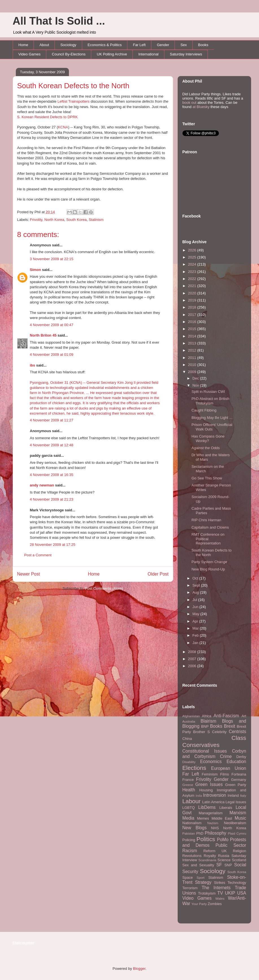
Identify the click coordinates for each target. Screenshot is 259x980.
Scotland (239, 860)
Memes (203, 818)
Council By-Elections (69, 54)
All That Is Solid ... (59, 21)
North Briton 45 (43, 335)
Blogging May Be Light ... (212, 418)
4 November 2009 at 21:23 (52, 499)
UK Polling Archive (112, 54)
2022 (193, 279)
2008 (193, 652)
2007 (193, 659)
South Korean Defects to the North (73, 86)
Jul (195, 600)
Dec (196, 378)
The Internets (216, 888)
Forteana (239, 774)
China (187, 739)
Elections (194, 768)
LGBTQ (189, 808)
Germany (239, 780)
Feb (196, 635)
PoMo (223, 840)
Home (23, 45)
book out (190, 103)
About (44, 45)
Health (189, 790)
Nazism (213, 823)
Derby (241, 757)
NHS (215, 828)
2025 (193, 257)
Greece (188, 785)
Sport (201, 877)
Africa (207, 716)
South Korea (76, 220)
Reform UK (215, 851)
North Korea (54, 220)
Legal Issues (236, 802)
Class (239, 738)
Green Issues (209, 784)
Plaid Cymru (237, 833)
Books (203, 45)
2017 (193, 315)
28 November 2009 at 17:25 (53, 545)
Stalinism (96, 220)
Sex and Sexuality (198, 865)
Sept (197, 585)
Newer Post (29, 574)
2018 (193, 307)
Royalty (210, 856)
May (196, 614)
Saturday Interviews (186, 54)
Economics (211, 762)
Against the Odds (206, 448)
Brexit (230, 726)
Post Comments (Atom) (104, 588)
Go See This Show (207, 478)
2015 (193, 329)
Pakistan (189, 833)
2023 (193, 272)
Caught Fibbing (204, 410)
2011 (193, 358)
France (188, 780)
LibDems (207, 807)
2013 (193, 343)
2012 (193, 350)
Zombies (215, 904)
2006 (193, 666)
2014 (193, 336)
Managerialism (211, 813)
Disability (189, 762)
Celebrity (219, 732)
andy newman (42, 485)
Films (224, 774)
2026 (193, 250)
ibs (33, 365)
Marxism (238, 813)
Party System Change (209, 562)
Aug (196, 592)
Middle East (222, 818)
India (199, 796)
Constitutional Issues (205, 751)
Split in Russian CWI (208, 392)
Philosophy (216, 833)
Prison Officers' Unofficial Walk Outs (212, 427)
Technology (237, 883)
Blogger (139, 969)
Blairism (208, 721)
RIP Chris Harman (206, 520)
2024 (193, 264)
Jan (196, 643)
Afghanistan (191, 716)
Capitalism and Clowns (210, 527)
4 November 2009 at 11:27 (52, 420)
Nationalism (192, 823)
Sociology (68, 45)
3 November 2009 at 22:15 (52, 259)
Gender (163, 45)
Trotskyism (207, 893)
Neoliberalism (235, 823)
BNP (205, 726)
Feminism (210, 774)
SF (219, 865)
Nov (196, 385)
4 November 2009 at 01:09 (52, 355)
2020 (193, 293)
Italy (243, 795)
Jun (196, 607)
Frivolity (36, 220)
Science (224, 860)
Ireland (233, 795)
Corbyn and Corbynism (214, 754)
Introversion (215, 795)
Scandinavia (207, 860)
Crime (226, 756)
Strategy (203, 882)
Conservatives (201, 745)
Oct (196, 578)
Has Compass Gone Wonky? (208, 439)
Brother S (202, 732)
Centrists (238, 732)
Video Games (30, 54)
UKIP (230, 893)
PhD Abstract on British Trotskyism (210, 401)
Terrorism (190, 888)
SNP (228, 865)
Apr (196, 621)
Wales (220, 898)
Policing (189, 840)
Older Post (158, 574)
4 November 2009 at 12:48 (52, 445)
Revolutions (192, 856)
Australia (189, 721)
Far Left (139, 45)
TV (220, 893)
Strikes (220, 883)
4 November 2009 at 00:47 (52, 325)
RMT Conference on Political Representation (208, 539)
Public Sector (231, 845)
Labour (192, 801)
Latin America (213, 802)
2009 (193, 372)
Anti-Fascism (226, 716)
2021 (193, 286)
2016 (193, 322)
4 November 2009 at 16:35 (52, 475)
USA (241, 893)
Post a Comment (38, 555)
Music (241, 818)
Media (188, 818)
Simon (36, 270)
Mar (196, 628)
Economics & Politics (105, 45)
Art (244, 716)
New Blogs (195, 828)
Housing (206, 790)
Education (236, 762)
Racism (190, 851)
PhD (200, 833)
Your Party (199, 904)
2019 (193, 300)
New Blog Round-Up (208, 569)
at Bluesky (201, 107)
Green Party (236, 785)
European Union (228, 768)
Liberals (226, 808)
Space (188, 877)
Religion (240, 851)
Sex (184, 45)
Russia (224, 856)
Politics (206, 839)
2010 (193, 365)
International (149, 54)
